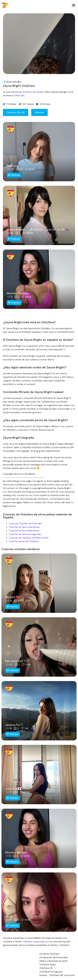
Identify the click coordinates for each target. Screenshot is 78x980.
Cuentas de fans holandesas (24, 527)
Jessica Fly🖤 (14, 725)
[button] (74, 5)
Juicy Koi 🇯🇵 (13, 789)
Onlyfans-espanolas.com (36, 942)
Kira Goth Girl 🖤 (16, 661)
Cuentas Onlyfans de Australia (25, 523)
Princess (12, 166)
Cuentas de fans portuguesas (25, 534)
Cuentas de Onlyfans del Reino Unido (29, 538)
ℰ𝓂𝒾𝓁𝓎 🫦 (11, 916)
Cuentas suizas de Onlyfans (24, 541)
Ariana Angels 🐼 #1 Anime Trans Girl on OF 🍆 (38, 229)
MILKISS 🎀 (12, 597)
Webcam (20, 95)
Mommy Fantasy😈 (20, 293)
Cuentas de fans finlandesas (24, 531)
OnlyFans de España (33, 92)
